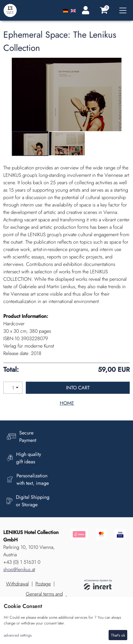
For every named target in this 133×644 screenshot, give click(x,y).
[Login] (84, 10)
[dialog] (66, 620)
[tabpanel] (30, 144)
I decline (98, 635)
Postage (43, 584)
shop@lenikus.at (19, 569)
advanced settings (18, 635)
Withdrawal (17, 584)
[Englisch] (73, 10)
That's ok (118, 635)
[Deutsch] (66, 10)
